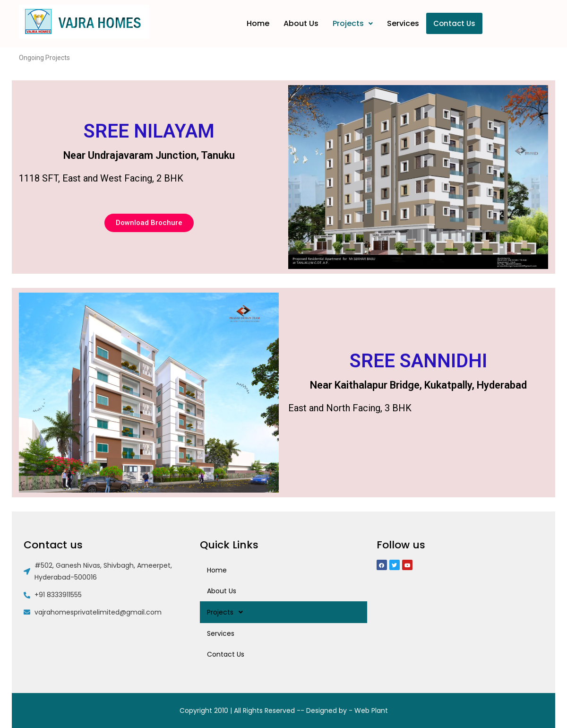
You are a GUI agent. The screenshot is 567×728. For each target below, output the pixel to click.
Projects (353, 23)
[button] (149, 223)
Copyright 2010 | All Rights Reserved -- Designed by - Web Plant (284, 711)
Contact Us (454, 23)
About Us (301, 23)
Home (258, 23)
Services (403, 23)
